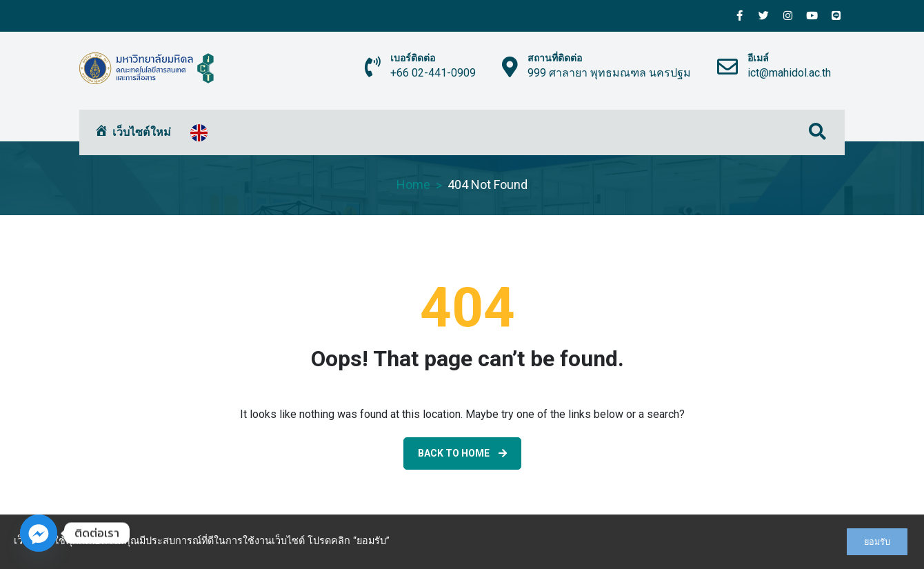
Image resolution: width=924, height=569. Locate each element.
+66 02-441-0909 (433, 73)
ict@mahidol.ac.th (789, 73)
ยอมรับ (877, 542)
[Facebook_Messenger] (39, 533)
